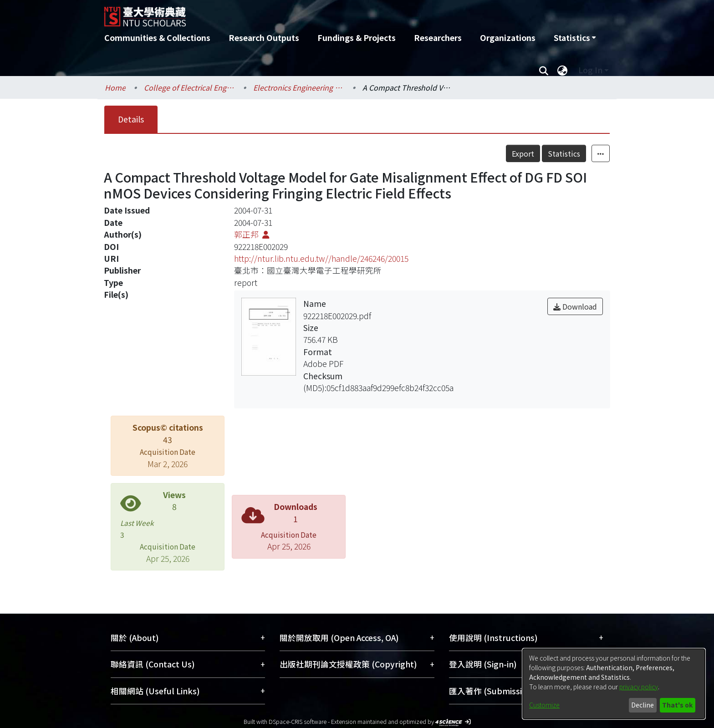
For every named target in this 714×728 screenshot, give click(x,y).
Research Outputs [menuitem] (264, 38)
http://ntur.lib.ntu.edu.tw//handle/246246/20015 (321, 258)
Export (523, 153)
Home (115, 87)
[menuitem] (575, 38)
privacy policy (639, 687)
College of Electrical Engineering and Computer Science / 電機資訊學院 (189, 87)
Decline (643, 705)
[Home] (308, 13)
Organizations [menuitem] (508, 38)
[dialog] (614, 684)
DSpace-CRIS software (298, 721)
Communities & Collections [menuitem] (157, 38)
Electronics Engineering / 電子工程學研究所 (299, 87)
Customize (544, 705)
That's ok (677, 705)
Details (131, 119)
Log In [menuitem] (590, 70)
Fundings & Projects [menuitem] (357, 38)
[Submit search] (543, 70)
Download (575, 306)
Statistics (564, 153)
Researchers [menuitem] (438, 38)
